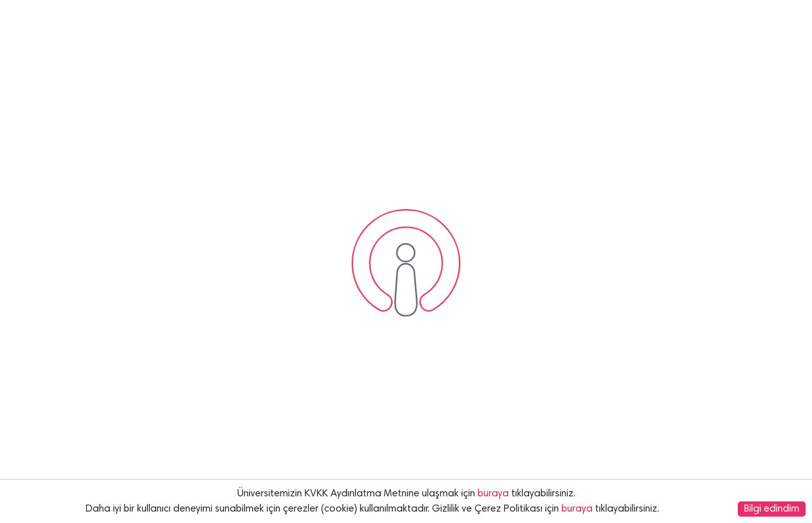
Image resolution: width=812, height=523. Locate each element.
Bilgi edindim (772, 509)
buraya (493, 494)
